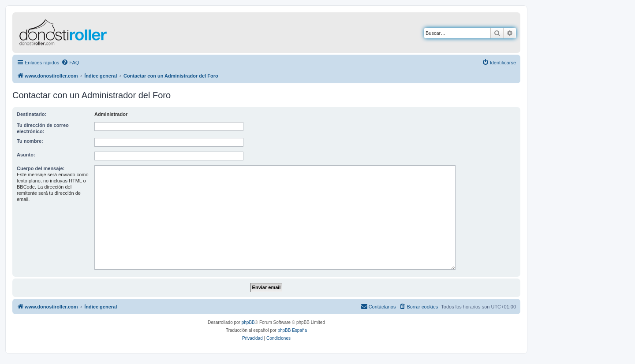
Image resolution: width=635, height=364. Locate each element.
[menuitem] (70, 63)
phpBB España (292, 330)
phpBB (248, 322)
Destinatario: (32, 114)
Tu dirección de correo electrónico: (43, 128)
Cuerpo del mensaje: (41, 168)
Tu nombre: (30, 141)
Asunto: (26, 155)
